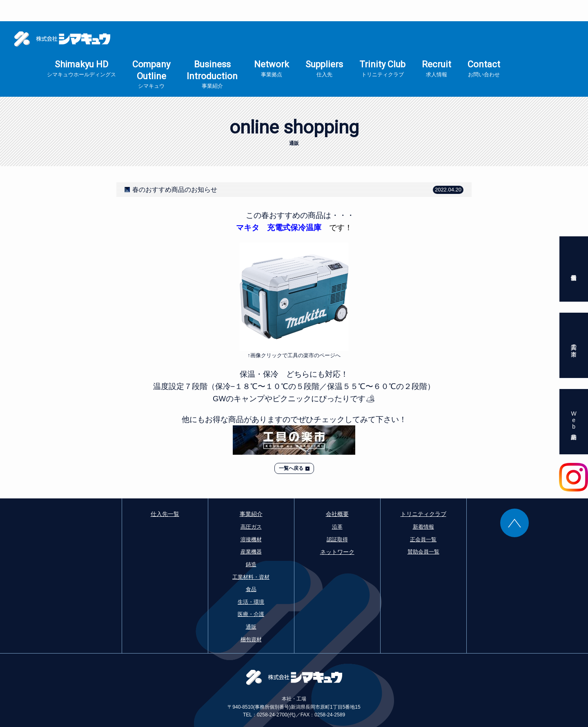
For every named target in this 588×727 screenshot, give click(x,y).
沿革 (337, 506)
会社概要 (337, 493)
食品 (251, 568)
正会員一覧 (423, 518)
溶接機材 (251, 518)
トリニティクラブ (423, 493)
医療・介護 (251, 593)
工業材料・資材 (251, 556)
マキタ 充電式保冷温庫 (279, 206)
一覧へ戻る (291, 447)
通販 (251, 606)
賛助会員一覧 (423, 530)
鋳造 (251, 543)
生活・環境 (251, 581)
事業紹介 (251, 493)
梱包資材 (251, 618)
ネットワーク (337, 531)
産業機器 (251, 530)
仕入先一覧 (165, 493)
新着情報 (423, 506)
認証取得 (337, 518)
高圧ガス (251, 506)
